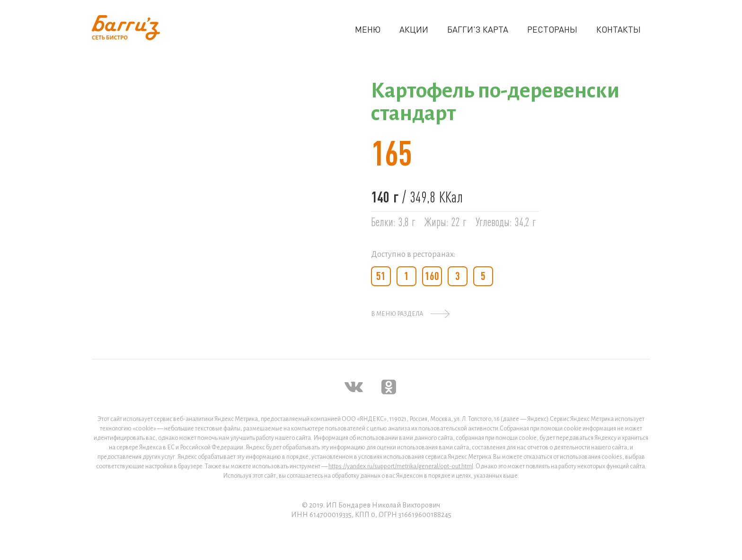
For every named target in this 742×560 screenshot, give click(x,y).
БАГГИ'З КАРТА (478, 29)
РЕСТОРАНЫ (552, 29)
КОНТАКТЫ (618, 29)
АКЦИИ (414, 29)
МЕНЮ (368, 29)
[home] (126, 28)
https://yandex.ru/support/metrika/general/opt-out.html (401, 466)
